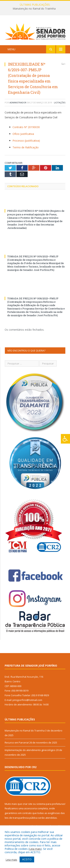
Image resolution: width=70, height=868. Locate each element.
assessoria (30, 808)
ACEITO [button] (27, 859)
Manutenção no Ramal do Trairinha (34, 9)
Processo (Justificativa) (26, 141)
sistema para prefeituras (51, 804)
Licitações (60, 102)
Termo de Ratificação (26, 147)
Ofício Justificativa (23, 134)
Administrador (18, 102)
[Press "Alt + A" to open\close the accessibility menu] (65, 439)
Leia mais (35, 849)
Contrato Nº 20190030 (26, 127)
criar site (27, 804)
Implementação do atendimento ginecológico (30, 750)
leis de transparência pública (21, 818)
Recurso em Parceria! (17, 743)
